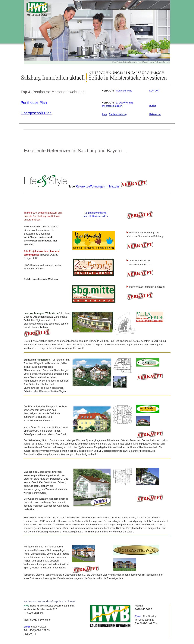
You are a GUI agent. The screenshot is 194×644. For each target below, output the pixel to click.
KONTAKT (155, 91)
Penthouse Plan (34, 103)
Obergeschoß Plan (36, 113)
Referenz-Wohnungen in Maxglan (98, 186)
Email (27, 627)
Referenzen (155, 114)
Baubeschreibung (118, 114)
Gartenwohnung (124, 91)
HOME (153, 106)
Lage (105, 114)
